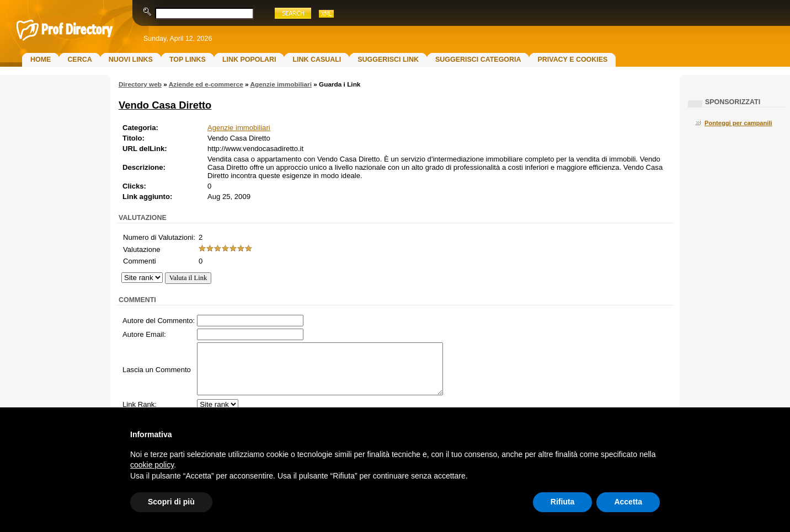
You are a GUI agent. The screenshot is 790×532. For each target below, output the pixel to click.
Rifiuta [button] (563, 502)
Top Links (188, 60)
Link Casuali (317, 60)
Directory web (140, 84)
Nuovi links (131, 60)
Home (41, 60)
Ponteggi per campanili (738, 123)
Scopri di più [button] (171, 502)
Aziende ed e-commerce (206, 84)
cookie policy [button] (152, 465)
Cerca (79, 60)
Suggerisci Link (388, 60)
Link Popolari (249, 60)
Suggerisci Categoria (478, 60)
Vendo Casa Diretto (165, 105)
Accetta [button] (628, 502)
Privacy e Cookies (572, 60)
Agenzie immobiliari (281, 84)
